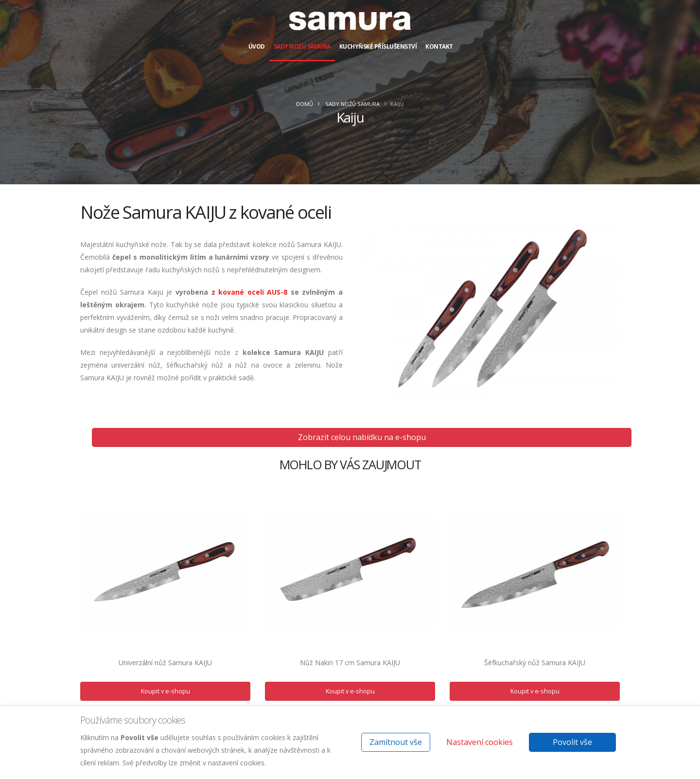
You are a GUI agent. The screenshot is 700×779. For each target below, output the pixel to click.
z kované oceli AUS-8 (248, 292)
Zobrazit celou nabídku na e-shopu (362, 437)
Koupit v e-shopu (166, 691)
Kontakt (439, 46)
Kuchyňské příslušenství (378, 46)
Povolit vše (572, 742)
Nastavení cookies (480, 742)
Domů (305, 104)
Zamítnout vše (396, 742)
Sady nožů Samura (302, 46)
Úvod (257, 46)
